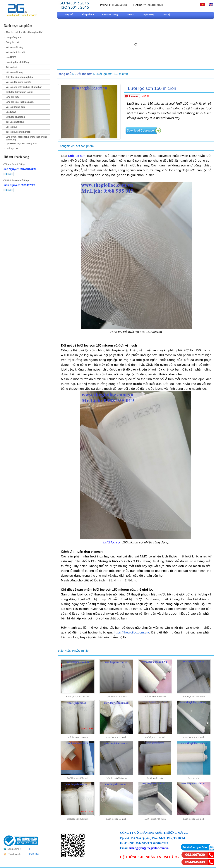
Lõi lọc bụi (11, 127)
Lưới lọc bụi (12, 149)
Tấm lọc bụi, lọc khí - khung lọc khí (24, 32)
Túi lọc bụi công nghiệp (18, 132)
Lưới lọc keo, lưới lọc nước (20, 102)
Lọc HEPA (11, 57)
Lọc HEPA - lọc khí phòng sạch (22, 144)
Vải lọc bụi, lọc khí (15, 52)
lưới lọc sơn (77, 156)
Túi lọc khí (11, 67)
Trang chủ (64, 74)
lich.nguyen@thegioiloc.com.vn (149, 848)
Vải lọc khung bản (15, 107)
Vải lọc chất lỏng (14, 47)
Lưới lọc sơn (12, 97)
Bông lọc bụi (12, 42)
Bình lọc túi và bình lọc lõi (19, 92)
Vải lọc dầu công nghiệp (19, 82)
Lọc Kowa (11, 112)
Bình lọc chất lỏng (15, 117)
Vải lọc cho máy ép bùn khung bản (24, 87)
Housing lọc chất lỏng (17, 62)
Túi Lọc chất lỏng (15, 122)
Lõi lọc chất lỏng (14, 72)
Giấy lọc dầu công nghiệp (19, 77)
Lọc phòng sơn (14, 37)
